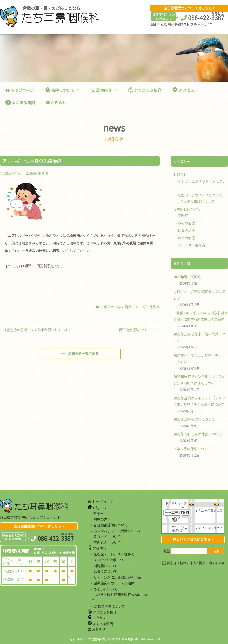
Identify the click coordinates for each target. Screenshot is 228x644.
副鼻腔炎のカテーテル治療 (114, 583)
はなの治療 (123, 307)
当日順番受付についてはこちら (188, 8)
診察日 (99, 513)
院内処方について (107, 543)
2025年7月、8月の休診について (198, 434)
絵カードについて (107, 537)
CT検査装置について (109, 606)
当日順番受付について (111, 525)
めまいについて (105, 589)
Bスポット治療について (112, 560)
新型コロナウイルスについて (200, 195)
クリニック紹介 (145, 90)
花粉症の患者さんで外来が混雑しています (38, 330)
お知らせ (56, 103)
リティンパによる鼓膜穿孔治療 (117, 577)
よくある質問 (20, 103)
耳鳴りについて (105, 571)
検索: (166, 551)
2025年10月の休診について (194, 419)
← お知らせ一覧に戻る (80, 354)
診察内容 (104, 90)
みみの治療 (186, 223)
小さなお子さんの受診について (117, 531)
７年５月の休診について (192, 449)
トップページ (20, 90)
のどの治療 (186, 238)
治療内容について (187, 209)
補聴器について (105, 566)
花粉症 (183, 216)
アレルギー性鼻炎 (146, 307)
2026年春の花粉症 (187, 277)
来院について (62, 90)
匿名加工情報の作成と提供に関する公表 (196, 563)
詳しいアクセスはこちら (192, 539)
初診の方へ (102, 519)
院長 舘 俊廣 (39, 173)
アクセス (183, 90)
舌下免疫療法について (137, 330)
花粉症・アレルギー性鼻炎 (114, 554)
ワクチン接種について (197, 202)
